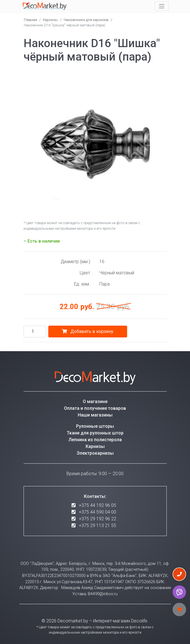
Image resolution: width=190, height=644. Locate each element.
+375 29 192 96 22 (98, 519)
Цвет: (85, 273)
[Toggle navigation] (162, 6)
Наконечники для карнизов (86, 20)
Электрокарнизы (95, 453)
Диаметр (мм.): (76, 262)
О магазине (95, 402)
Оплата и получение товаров (95, 408)
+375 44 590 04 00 (98, 512)
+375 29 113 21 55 (98, 525)
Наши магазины (95, 415)
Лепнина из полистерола (95, 440)
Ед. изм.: (83, 284)
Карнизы (50, 20)
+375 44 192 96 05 (98, 505)
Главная (30, 20)
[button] (162, 75)
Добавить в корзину (88, 331)
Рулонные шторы (95, 426)
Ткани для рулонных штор (95, 433)
